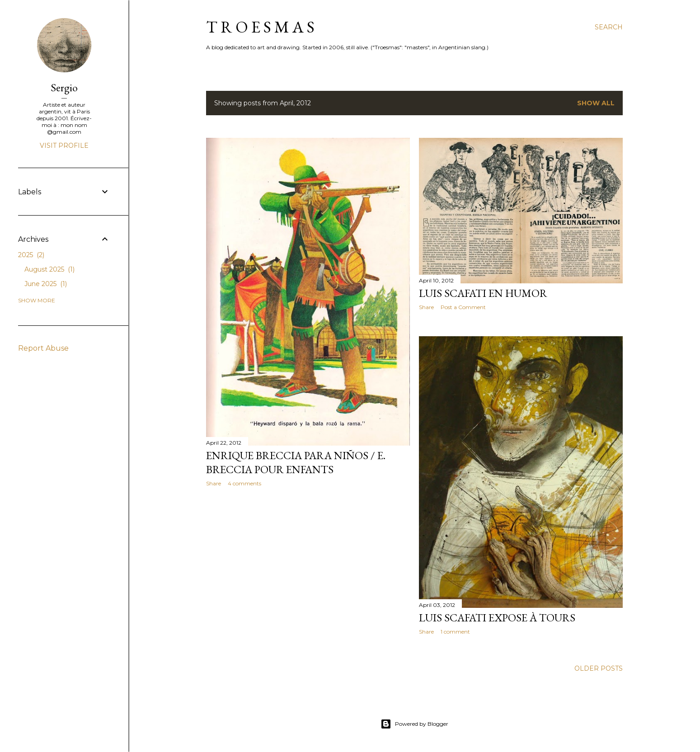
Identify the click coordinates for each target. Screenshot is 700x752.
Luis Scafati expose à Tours (497, 618)
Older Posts (599, 668)
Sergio (64, 87)
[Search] (609, 27)
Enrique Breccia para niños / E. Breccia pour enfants (296, 462)
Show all (596, 103)
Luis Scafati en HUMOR (483, 293)
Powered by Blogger (414, 724)
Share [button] (214, 483)
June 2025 (46, 284)
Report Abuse (43, 348)
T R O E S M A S (260, 27)
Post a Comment (463, 307)
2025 (31, 255)
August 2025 (49, 269)
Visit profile (64, 146)
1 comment (455, 632)
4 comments (244, 483)
